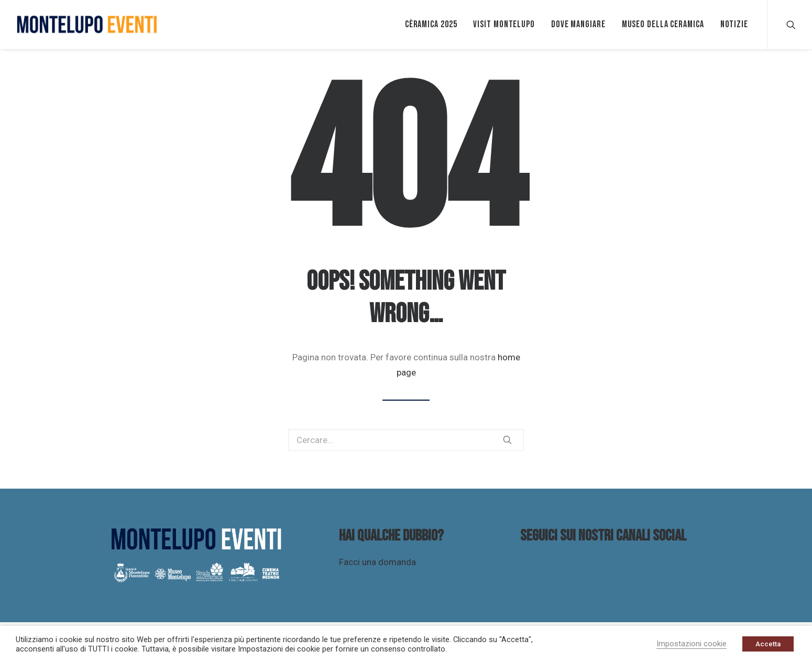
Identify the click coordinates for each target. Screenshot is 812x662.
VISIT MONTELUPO (504, 24)
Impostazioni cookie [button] (692, 644)
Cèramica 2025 (431, 24)
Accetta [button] (768, 644)
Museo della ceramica (663, 24)
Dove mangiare (578, 24)
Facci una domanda (377, 562)
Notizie (734, 24)
